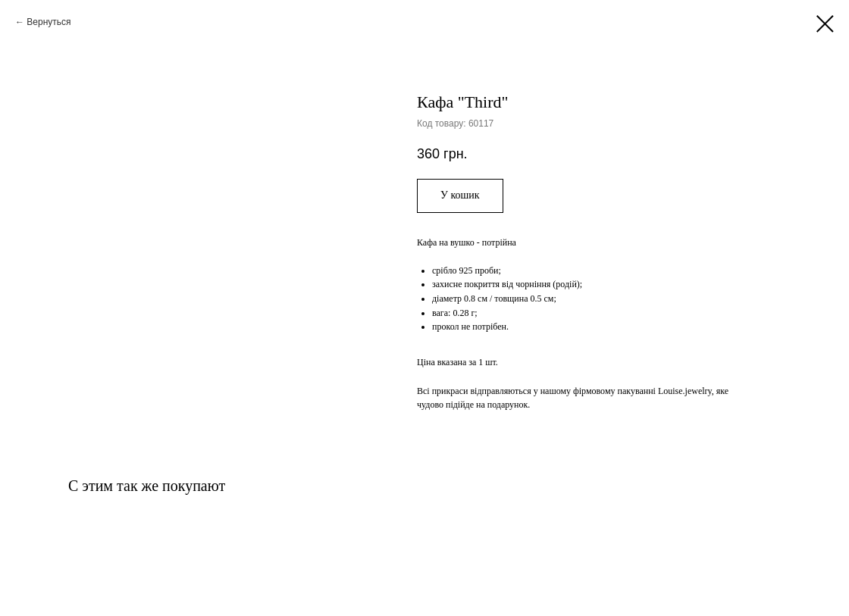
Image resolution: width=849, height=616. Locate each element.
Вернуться (49, 22)
